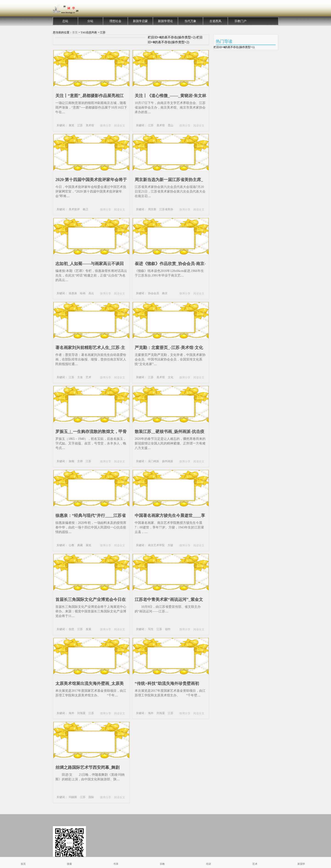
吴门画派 (154, 461)
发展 (88, 629)
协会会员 (154, 293)
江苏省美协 (166, 209)
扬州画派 (168, 461)
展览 (71, 125)
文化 (171, 377)
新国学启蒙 (140, 21)
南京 (165, 293)
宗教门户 (240, 21)
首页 (75, 32)
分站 (90, 21)
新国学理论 (165, 21)
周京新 (152, 209)
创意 (71, 629)
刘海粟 (81, 713)
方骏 (170, 545)
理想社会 (115, 21)
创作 (168, 629)
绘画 (83, 293)
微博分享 (106, 126)
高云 (91, 293)
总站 (65, 21)
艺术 (88, 377)
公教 (71, 545)
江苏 (80, 125)
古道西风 (215, 21)
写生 (151, 629)
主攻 (80, 377)
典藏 (80, 545)
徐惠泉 (73, 293)
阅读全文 (120, 126)
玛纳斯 (73, 797)
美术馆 (90, 125)
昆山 (171, 125)
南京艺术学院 (156, 545)
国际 (91, 797)
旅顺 (71, 461)
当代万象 (190, 21)
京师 (80, 461)
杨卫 (86, 209)
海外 (71, 713)
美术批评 (74, 209)
